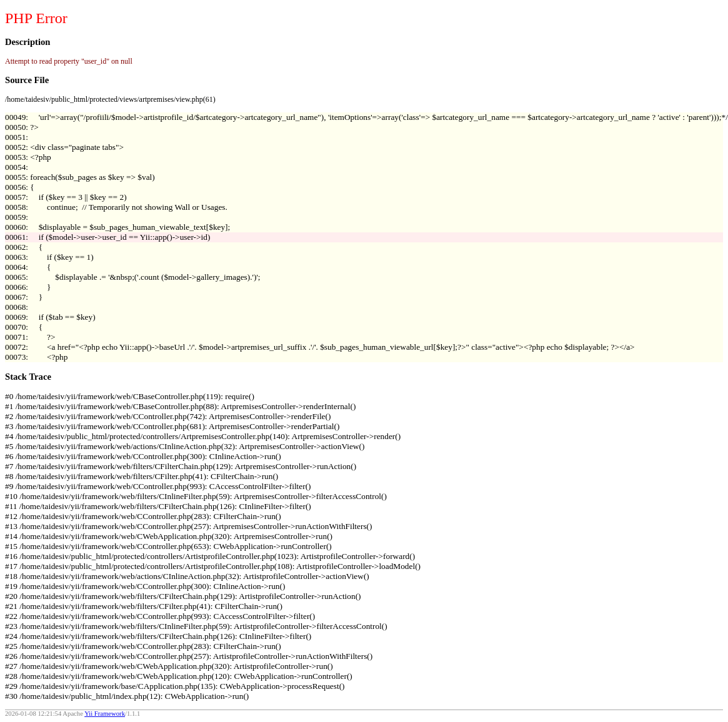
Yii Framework (105, 714)
